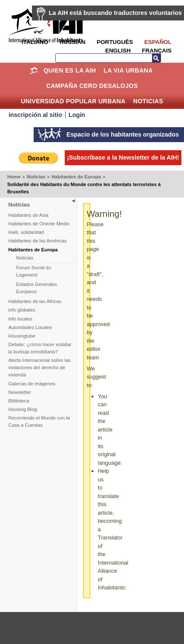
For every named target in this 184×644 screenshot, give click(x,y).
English (118, 51)
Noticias (148, 101)
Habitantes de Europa (76, 177)
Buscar (156, 58)
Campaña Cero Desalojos (92, 86)
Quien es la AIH (70, 70)
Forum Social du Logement (34, 271)
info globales (22, 310)
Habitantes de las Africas (35, 301)
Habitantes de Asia (29, 215)
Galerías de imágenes (32, 384)
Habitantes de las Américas (38, 241)
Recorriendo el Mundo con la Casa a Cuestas (39, 421)
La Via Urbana (128, 70)
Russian (72, 42)
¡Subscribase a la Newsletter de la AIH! (123, 157)
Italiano (35, 42)
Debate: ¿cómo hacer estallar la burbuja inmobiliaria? (40, 348)
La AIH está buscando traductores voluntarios (115, 13)
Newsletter (20, 392)
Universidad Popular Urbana (73, 101)
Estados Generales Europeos (37, 288)
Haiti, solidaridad (26, 232)
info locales (21, 319)
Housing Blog (23, 409)
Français (157, 51)
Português (115, 42)
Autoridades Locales (30, 327)
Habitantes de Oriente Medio (39, 224)
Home (33, 70)
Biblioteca (19, 401)
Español (158, 42)
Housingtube (22, 336)
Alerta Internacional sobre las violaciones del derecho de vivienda (40, 367)
